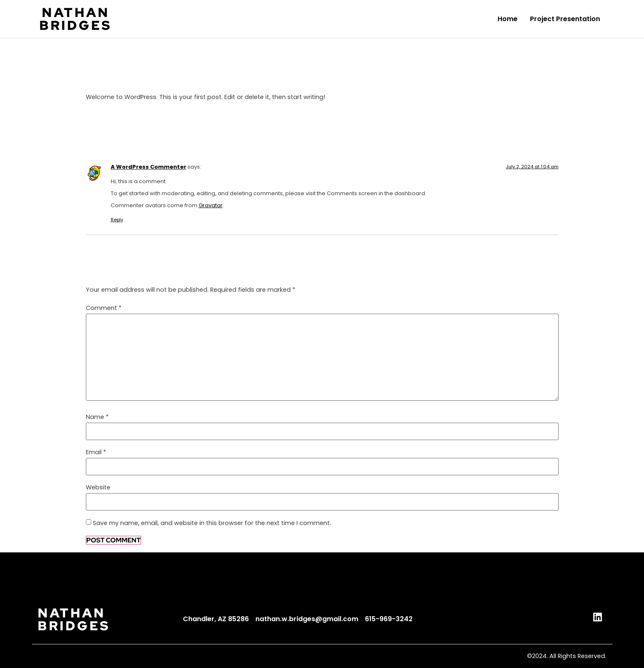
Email (96, 452)
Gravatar (211, 205)
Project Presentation (565, 19)
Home (508, 19)
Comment (104, 308)
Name (97, 417)
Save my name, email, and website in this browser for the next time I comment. (212, 523)
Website (98, 487)
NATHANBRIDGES (76, 19)
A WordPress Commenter (148, 167)
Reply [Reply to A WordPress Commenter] (117, 220)
